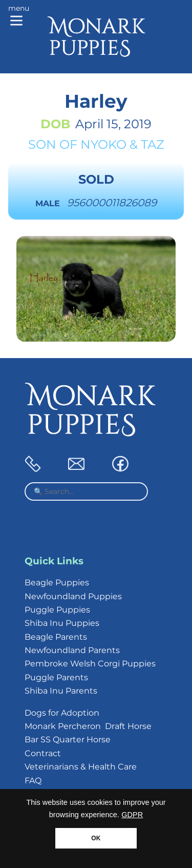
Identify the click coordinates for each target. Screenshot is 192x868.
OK (96, 838)
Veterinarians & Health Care (81, 767)
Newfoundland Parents (72, 650)
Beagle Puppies (57, 583)
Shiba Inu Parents (61, 691)
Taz (153, 144)
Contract (43, 753)
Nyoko (103, 144)
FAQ (33, 781)
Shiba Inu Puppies (62, 623)
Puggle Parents (56, 677)
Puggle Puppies (57, 610)
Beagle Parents (56, 637)
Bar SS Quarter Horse (68, 739)
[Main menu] (19, 16)
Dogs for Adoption (62, 713)
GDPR (132, 815)
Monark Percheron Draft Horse (88, 726)
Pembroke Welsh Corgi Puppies (90, 664)
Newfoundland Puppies (73, 596)
